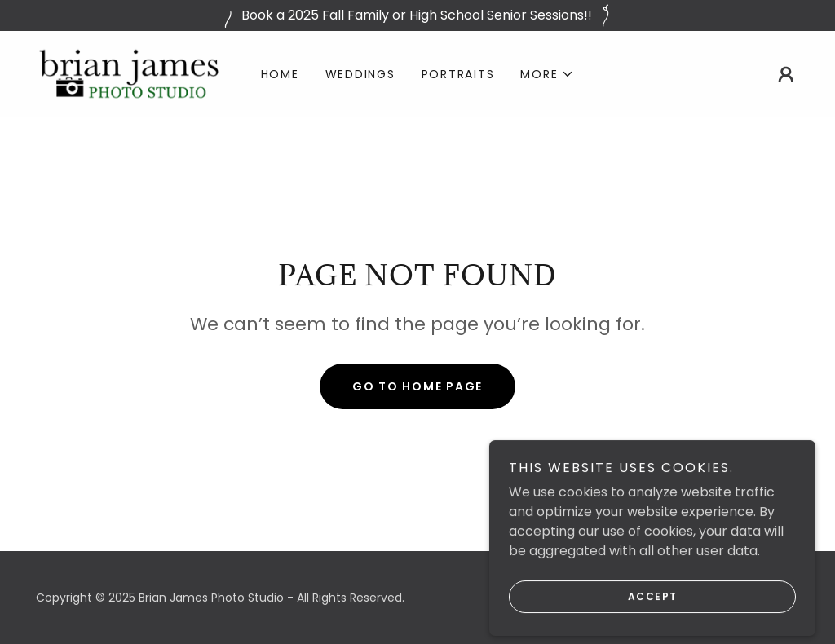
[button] (547, 74)
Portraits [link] (458, 74)
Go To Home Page (417, 386)
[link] (129, 73)
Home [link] (280, 74)
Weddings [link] (360, 74)
